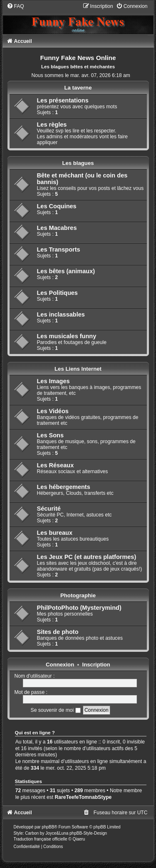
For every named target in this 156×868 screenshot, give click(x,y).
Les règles (52, 125)
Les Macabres (57, 228)
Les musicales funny (67, 336)
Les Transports (59, 249)
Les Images (53, 381)
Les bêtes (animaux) (66, 271)
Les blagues (78, 163)
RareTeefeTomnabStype (83, 797)
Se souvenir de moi (56, 710)
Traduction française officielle (41, 839)
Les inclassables (61, 314)
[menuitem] (15, 6)
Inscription (96, 665)
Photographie (78, 595)
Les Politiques (57, 293)
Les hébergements (64, 487)
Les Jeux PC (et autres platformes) (87, 557)
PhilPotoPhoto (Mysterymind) (79, 608)
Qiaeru (79, 839)
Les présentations (63, 100)
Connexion (60, 665)
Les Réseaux (56, 465)
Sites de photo (58, 632)
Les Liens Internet (78, 369)
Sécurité (49, 509)
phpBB (48, 827)
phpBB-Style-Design (88, 833)
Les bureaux (55, 533)
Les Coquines (57, 206)
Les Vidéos (53, 411)
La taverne (78, 88)
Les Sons (51, 435)
